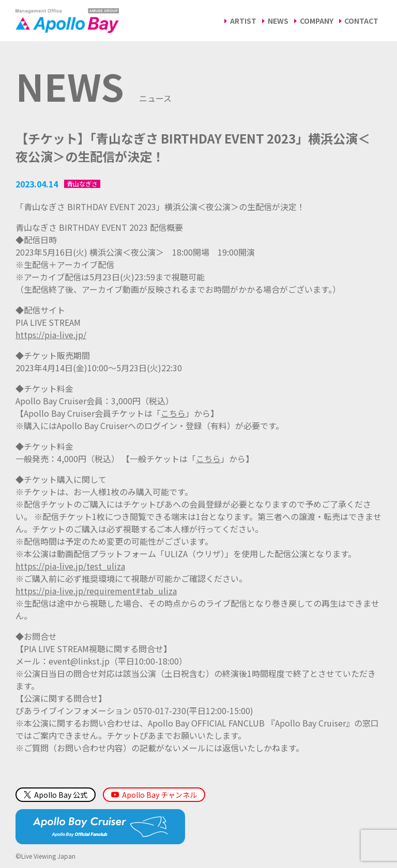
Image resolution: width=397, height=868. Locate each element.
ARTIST (243, 21)
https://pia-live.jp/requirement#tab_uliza (96, 591)
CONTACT (361, 21)
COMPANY (317, 21)
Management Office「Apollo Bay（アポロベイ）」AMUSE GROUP (67, 21)
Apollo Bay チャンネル (159, 795)
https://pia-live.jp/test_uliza (70, 566)
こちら (173, 413)
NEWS (278, 21)
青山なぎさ (82, 184)
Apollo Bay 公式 (56, 795)
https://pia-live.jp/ (51, 335)
